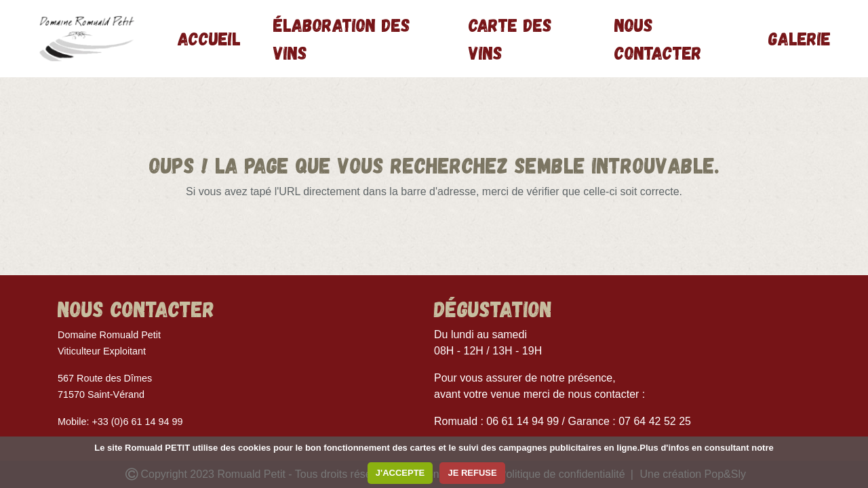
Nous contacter (658, 38)
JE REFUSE (472, 473)
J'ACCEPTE (400, 473)
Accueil (209, 38)
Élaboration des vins (342, 38)
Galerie (800, 38)
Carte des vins (510, 38)
